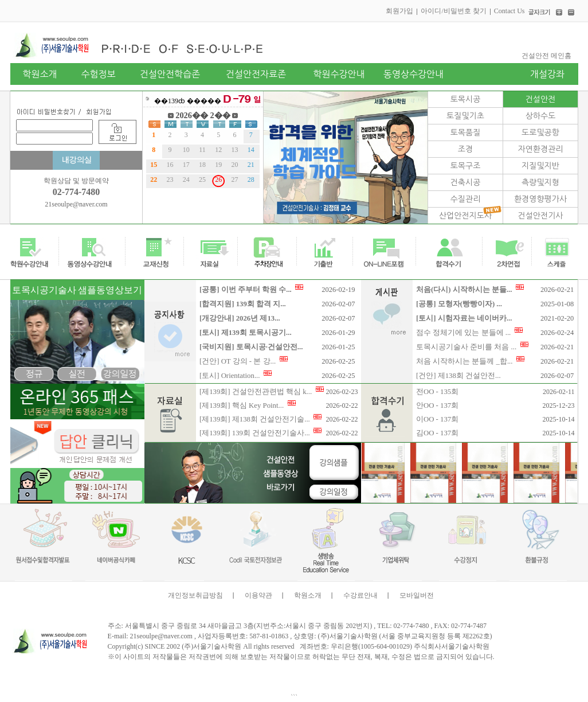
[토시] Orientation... (236, 376)
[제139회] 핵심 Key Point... (248, 405)
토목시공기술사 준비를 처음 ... (472, 347)
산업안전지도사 (465, 216)
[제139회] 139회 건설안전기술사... (260, 433)
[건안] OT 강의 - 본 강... (244, 361)
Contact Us (509, 11)
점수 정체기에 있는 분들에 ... (469, 333)
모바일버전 (417, 595)
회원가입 (399, 11)
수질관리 (466, 199)
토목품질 (466, 132)
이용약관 (258, 595)
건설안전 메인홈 (546, 56)
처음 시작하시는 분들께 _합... (470, 361)
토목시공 (466, 99)
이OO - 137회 (437, 419)
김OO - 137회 (437, 433)
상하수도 (541, 116)
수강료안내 (360, 595)
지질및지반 (540, 166)
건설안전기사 (541, 216)
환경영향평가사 (540, 199)
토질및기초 (465, 116)
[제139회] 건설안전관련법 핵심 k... (262, 392)
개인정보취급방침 (195, 595)
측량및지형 (540, 182)
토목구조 (466, 166)
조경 (465, 149)
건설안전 (541, 99)
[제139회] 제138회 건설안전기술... (260, 419)
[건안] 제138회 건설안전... (458, 376)
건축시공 (466, 182)
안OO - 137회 (437, 405)
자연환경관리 (541, 149)
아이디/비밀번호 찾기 (453, 11)
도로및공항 (540, 132)
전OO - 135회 (437, 392)
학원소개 (308, 595)
